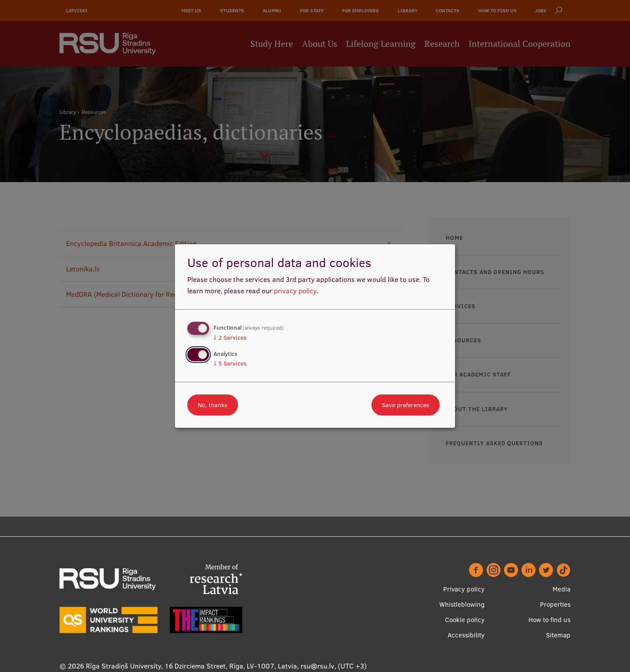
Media (562, 589)
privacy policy (295, 291)
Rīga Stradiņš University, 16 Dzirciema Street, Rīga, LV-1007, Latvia (191, 666)
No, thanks (213, 405)
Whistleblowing (462, 604)
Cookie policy (465, 620)
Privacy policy (464, 589)
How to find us (549, 620)
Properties (555, 604)
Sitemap (558, 635)
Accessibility (466, 635)
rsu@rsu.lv (317, 666)
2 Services (230, 338)
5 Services (230, 363)
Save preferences (406, 405)
